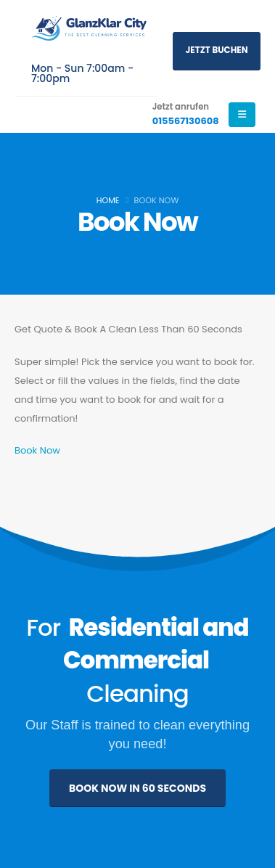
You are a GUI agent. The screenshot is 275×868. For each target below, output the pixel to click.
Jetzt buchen (216, 50)
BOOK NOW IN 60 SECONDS (137, 788)
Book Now (37, 450)
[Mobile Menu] (242, 115)
